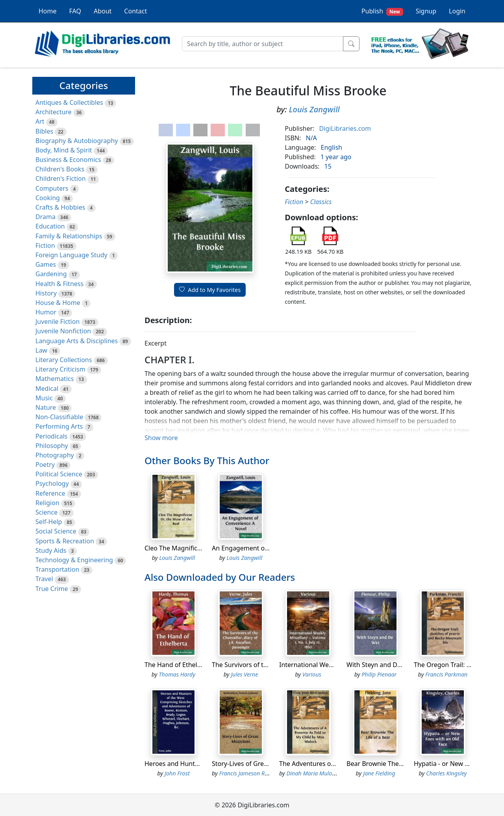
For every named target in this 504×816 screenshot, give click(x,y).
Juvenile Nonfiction (63, 331)
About (103, 11)
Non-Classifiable (59, 417)
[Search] (263, 44)
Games (46, 264)
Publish (382, 11)
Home (48, 11)
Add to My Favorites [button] (210, 290)
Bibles (44, 131)
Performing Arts (59, 426)
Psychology (52, 483)
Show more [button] (161, 438)
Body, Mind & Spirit (64, 150)
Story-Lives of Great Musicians (256, 764)
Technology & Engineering (74, 560)
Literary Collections (64, 360)
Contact (135, 11)
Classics (321, 202)
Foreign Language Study (71, 255)
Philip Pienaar (379, 674)
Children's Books (60, 169)
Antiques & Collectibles (69, 102)
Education (50, 226)
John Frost (177, 773)
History (46, 293)
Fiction (45, 245)
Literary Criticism (60, 369)
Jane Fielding (379, 773)
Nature (46, 407)
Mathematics (55, 379)
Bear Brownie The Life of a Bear (393, 764)
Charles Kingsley (447, 773)
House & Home (58, 303)
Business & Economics (68, 160)
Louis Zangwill (314, 109)
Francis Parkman (446, 674)
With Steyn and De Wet (380, 665)
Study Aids (51, 550)
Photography (55, 455)
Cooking (48, 198)
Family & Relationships (69, 236)
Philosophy (52, 446)
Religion (47, 503)
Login (457, 11)
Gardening (51, 274)
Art (40, 121)
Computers (52, 188)
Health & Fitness (59, 284)
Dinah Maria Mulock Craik (319, 773)
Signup (426, 11)
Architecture (54, 112)
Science (46, 512)
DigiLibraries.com (345, 128)
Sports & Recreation (65, 541)
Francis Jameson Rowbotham (256, 773)
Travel (44, 579)
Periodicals (52, 436)
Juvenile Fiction (57, 322)
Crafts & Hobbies (60, 207)
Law (41, 350)
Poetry (45, 465)
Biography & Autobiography (77, 141)
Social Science (56, 531)
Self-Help (49, 522)
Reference (50, 493)
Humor (46, 312)
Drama (45, 217)
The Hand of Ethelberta (179, 665)
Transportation (57, 569)
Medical (47, 388)
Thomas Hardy (177, 674)
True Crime (52, 589)
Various (312, 674)
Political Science (59, 474)
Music (44, 398)
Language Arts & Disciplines (77, 341)
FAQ (75, 11)
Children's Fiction (61, 178)
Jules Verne (244, 674)
